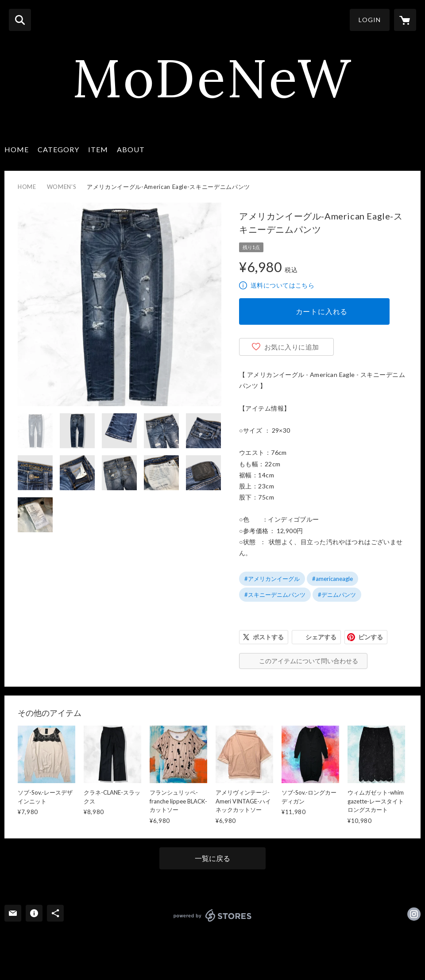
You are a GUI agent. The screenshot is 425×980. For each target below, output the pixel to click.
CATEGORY (58, 149)
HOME (17, 149)
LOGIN (370, 20)
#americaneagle (332, 579)
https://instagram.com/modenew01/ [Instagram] (414, 914)
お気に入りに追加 (292, 347)
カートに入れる (322, 311)
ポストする (268, 637)
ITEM (98, 149)
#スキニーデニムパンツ (275, 595)
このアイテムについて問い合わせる (309, 661)
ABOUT (131, 149)
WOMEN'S (62, 187)
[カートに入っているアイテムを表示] (405, 20)
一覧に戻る (212, 858)
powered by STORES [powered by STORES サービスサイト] (213, 915)
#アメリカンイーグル (272, 579)
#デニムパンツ (337, 595)
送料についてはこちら (282, 285)
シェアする (321, 637)
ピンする (371, 637)
